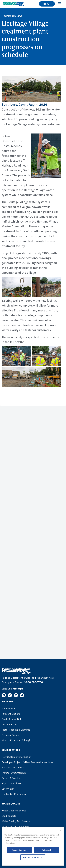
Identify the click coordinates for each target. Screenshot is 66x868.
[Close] (60, 831)
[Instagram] (10, 695)
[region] (33, 846)
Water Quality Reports (14, 810)
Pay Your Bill (8, 708)
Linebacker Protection (14, 794)
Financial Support (11, 735)
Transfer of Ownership (14, 773)
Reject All (46, 850)
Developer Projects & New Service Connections (27, 762)
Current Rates (9, 724)
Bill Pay (47, 4)
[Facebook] (4, 695)
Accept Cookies (19, 850)
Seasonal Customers (13, 767)
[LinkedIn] (16, 695)
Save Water (8, 789)
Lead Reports (9, 816)
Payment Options (11, 714)
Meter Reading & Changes (16, 730)
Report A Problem (11, 778)
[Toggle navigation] (60, 4)
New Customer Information (16, 757)
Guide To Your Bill (11, 719)
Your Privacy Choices (33, 857)
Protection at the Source (15, 826)
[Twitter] (22, 695)
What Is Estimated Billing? (16, 740)
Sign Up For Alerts (11, 783)
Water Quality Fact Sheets (16, 821)
